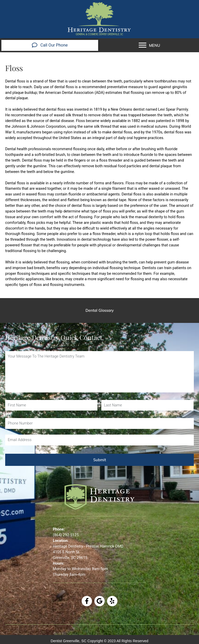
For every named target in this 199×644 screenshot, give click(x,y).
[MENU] (149, 45)
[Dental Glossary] (99, 310)
